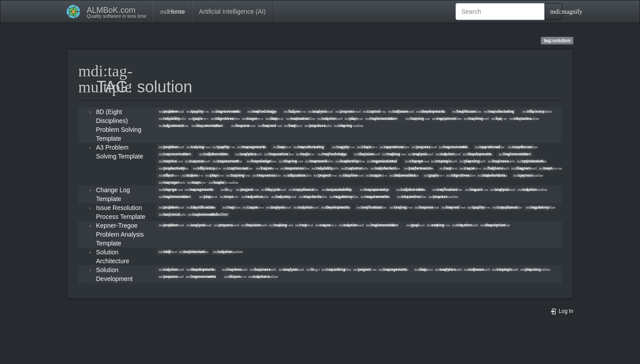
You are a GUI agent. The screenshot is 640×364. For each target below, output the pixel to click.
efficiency (533, 111)
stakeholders (492, 175)
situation (462, 225)
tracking (474, 119)
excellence (520, 147)
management (251, 147)
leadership (347, 161)
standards (310, 197)
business (498, 161)
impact (474, 190)
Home (172, 12)
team (194, 182)
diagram (521, 168)
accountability (337, 190)
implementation (382, 119)
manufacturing (499, 111)
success (195, 161)
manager (169, 182)
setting (436, 225)
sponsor (523, 175)
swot (545, 168)
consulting (334, 269)
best (290, 126)
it (224, 190)
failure (292, 111)
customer (352, 168)
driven (232, 277)
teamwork (316, 161)
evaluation (297, 119)
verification (445, 190)
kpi (496, 119)
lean (279, 147)
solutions (259, 277)
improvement (225, 111)
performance (418, 168)
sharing (343, 126)
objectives (222, 119)
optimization (530, 161)
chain (364, 147)
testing (398, 207)
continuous (236, 168)
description (493, 225)
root (446, 168)
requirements (375, 197)
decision (364, 154)
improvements (201, 277)
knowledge (259, 161)
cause (467, 168)
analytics (246, 154)
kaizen (264, 168)
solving (195, 147)
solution (327, 119)
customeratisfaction (208, 214)
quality (195, 111)
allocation (294, 175)
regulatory (341, 197)
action (190, 175)
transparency (374, 190)
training (415, 119)
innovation (276, 154)
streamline (409, 197)
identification (200, 207)
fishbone (493, 168)
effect (166, 175)
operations (392, 147)
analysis (318, 111)
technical (169, 214)
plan (351, 119)
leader (217, 182)
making (391, 154)
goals (195, 119)
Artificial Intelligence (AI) (232, 12)
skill (165, 252)
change (414, 161)
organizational (382, 161)
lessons (240, 126)
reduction (252, 197)
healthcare (464, 111)
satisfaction (383, 168)
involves (232, 269)
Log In (562, 311)
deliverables (402, 175)
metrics (168, 161)
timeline (348, 175)
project (322, 175)
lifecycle (271, 190)
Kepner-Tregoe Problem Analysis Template (120, 234)
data (272, 119)
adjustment (171, 126)
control (371, 111)
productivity (172, 168)
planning (470, 161)
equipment (444, 119)
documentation (207, 126)
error (226, 197)
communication (175, 154)
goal (412, 225)
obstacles (520, 119)
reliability (169, 119)
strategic (441, 161)
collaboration (213, 154)
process (345, 111)
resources (264, 175)
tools (303, 154)
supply (340, 147)
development (430, 111)
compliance (301, 190)
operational (488, 147)
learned (267, 126)
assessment (226, 161)
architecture (192, 252)
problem (168, 111)
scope (250, 119)
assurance (292, 168)
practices (315, 126)
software (398, 111)
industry (281, 197)
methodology (262, 111)
